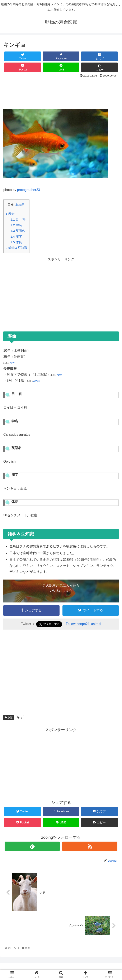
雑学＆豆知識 (16, 248)
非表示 (20, 205)
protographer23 (29, 190)
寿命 (10, 214)
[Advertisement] (61, 92)
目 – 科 (18, 219)
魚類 (9, 718)
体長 (16, 242)
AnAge (37, 381)
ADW (12, 363)
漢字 (16, 237)
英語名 (18, 231)
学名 (16, 225)
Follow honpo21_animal (83, 624)
